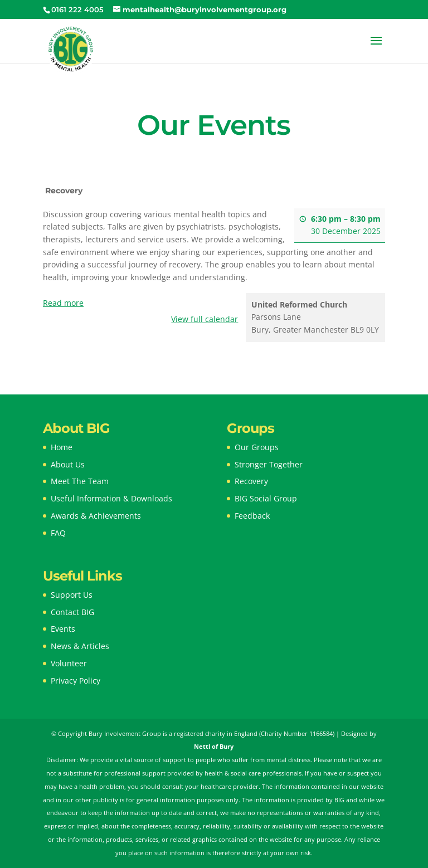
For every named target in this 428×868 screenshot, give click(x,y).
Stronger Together (269, 464)
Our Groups (257, 447)
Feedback (252, 516)
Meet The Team (80, 481)
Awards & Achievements (96, 516)
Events (63, 629)
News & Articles (80, 646)
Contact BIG (72, 612)
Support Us (72, 595)
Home (62, 447)
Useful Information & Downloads (111, 498)
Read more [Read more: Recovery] (63, 303)
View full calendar (205, 319)
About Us (68, 464)
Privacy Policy (76, 681)
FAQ (58, 533)
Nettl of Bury (214, 746)
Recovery (251, 481)
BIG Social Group (266, 498)
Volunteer (69, 663)
